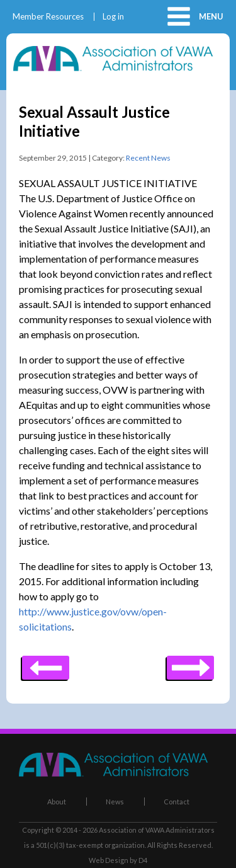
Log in (113, 17)
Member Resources (48, 17)
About (57, 802)
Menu (211, 16)
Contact (177, 802)
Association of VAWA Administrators (157, 830)
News (115, 802)
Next (46, 663)
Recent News (148, 158)
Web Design (109, 860)
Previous (190, 663)
